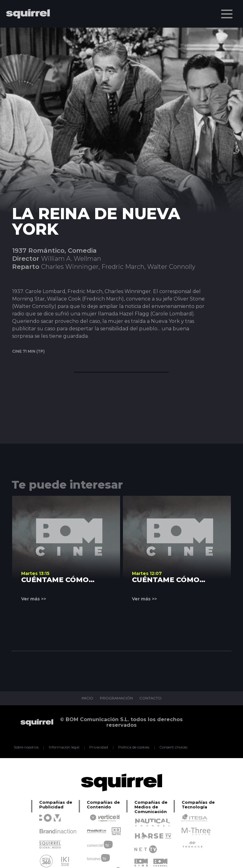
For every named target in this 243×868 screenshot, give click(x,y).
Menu (227, 11)
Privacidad (98, 748)
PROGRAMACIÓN (116, 698)
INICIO (86, 698)
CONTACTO (151, 698)
